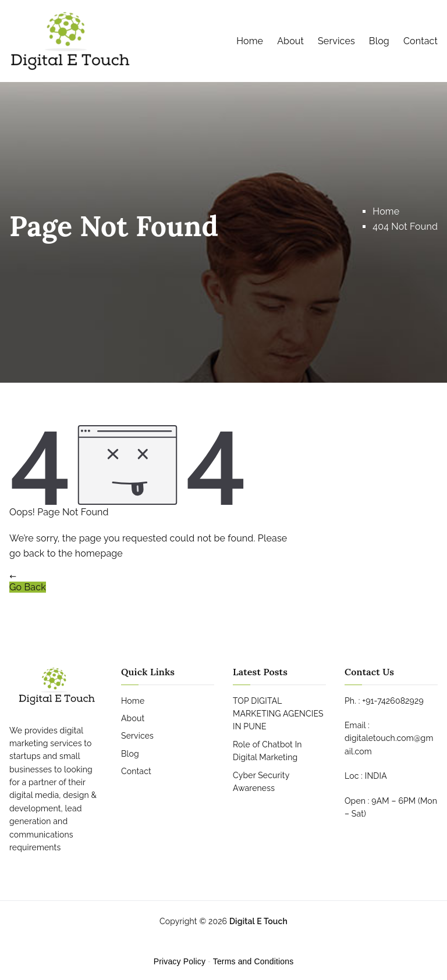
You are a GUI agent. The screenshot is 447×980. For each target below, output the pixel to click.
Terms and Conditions (253, 961)
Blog (379, 41)
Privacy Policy (180, 961)
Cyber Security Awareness (261, 782)
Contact (421, 41)
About (290, 41)
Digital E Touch (258, 921)
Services (336, 41)
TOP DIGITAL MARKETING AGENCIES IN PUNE (278, 714)
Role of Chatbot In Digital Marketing (267, 751)
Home (250, 41)
